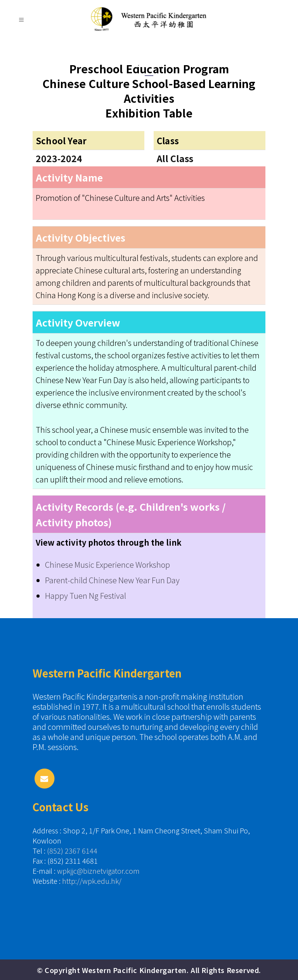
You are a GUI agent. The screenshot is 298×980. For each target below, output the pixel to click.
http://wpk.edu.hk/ (92, 881)
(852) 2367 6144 (72, 850)
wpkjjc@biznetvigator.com (98, 871)
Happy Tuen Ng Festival (86, 595)
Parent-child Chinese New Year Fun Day (112, 580)
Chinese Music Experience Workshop (107, 564)
